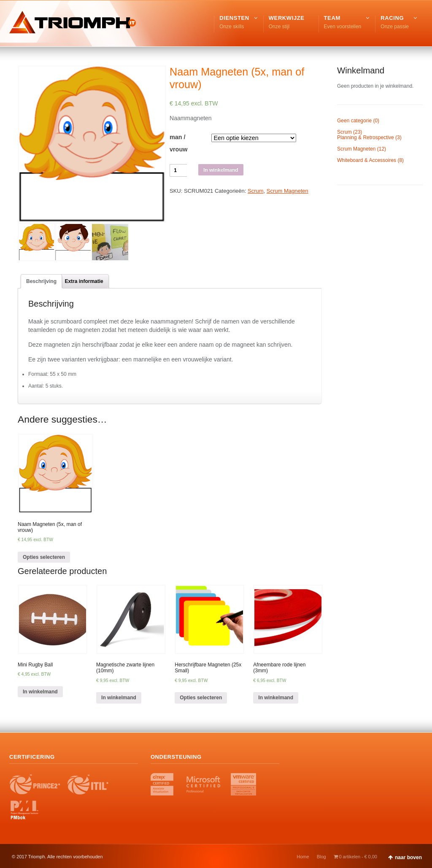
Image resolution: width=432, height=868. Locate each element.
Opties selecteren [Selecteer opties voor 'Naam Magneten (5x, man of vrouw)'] (44, 557)
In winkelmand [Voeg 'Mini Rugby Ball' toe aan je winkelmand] (40, 692)
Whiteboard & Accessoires (367, 160)
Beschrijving (41, 281)
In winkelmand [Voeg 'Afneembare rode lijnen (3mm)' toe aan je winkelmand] (276, 698)
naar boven (408, 857)
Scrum (256, 191)
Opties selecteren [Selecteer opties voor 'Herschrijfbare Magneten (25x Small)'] (201, 698)
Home (303, 857)
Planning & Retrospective (366, 137)
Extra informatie (84, 281)
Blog (321, 857)
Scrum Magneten (288, 191)
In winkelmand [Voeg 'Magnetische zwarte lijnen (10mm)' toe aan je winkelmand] (119, 698)
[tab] (41, 281)
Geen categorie (354, 121)
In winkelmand (221, 170)
